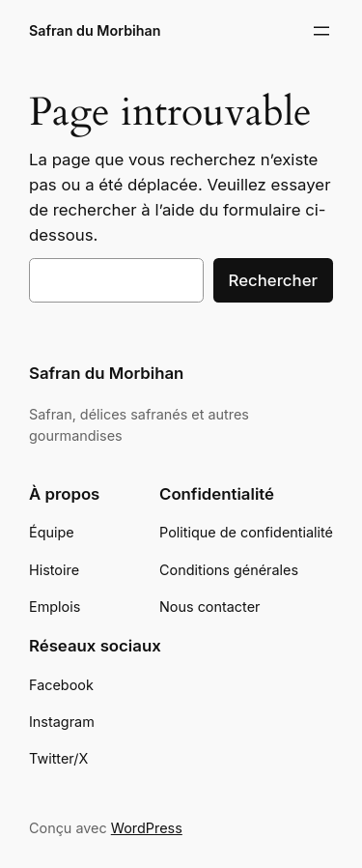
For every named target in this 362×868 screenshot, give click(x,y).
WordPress (147, 828)
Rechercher (273, 280)
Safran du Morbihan (95, 30)
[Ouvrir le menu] (321, 31)
